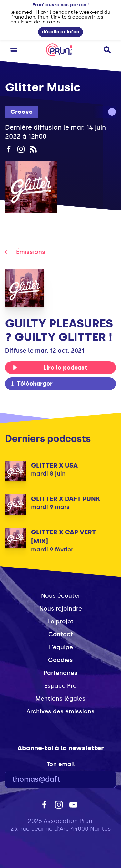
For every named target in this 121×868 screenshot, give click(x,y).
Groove (21, 112)
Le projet (60, 622)
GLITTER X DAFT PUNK (66, 499)
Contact (61, 634)
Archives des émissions (60, 711)
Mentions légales (60, 699)
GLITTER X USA (54, 465)
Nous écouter (61, 596)
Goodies (60, 660)
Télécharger (31, 384)
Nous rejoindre (61, 609)
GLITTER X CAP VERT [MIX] (63, 537)
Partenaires (60, 673)
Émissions (25, 252)
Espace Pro (60, 686)
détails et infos (60, 32)
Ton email (61, 764)
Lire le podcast (50, 368)
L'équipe (61, 647)
